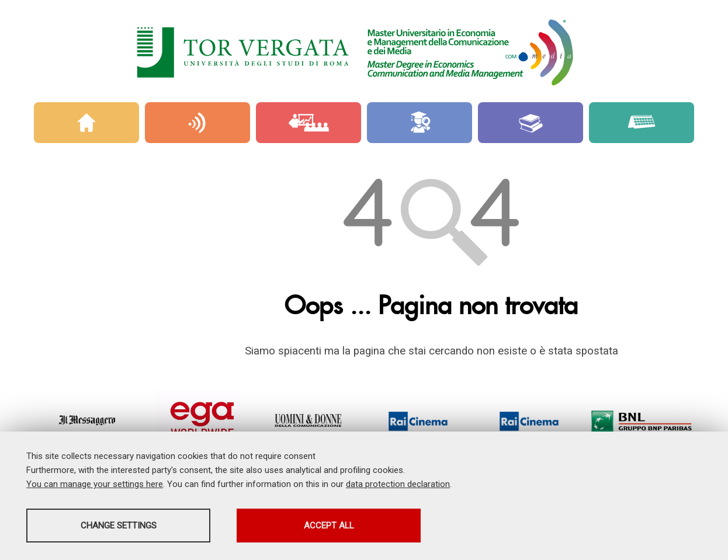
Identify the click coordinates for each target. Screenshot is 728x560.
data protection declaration (398, 484)
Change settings (119, 526)
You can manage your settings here (95, 484)
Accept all (329, 526)
